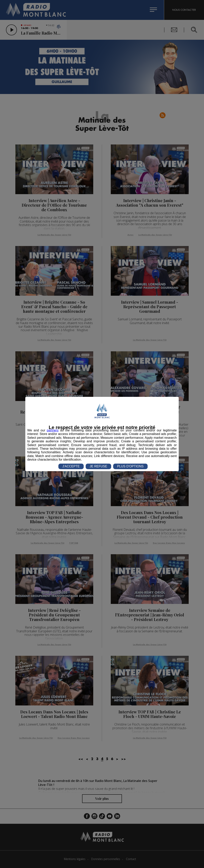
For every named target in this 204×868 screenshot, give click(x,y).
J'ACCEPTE (71, 466)
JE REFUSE (98, 466)
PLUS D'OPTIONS (130, 466)
